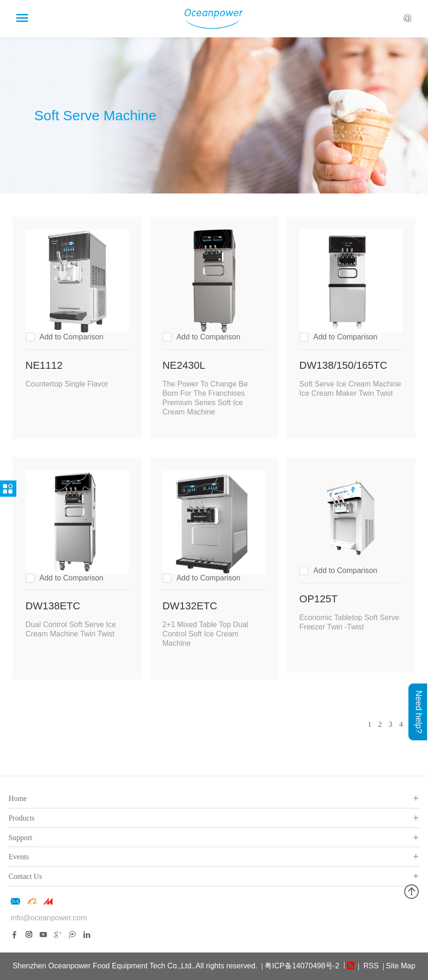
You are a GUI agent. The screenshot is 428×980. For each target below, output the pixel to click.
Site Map (401, 966)
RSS (370, 966)
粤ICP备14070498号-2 (302, 966)
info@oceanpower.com (49, 918)
